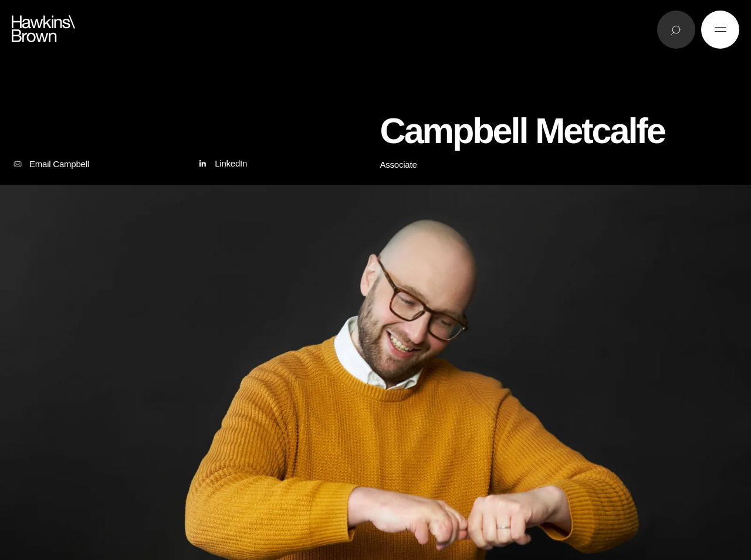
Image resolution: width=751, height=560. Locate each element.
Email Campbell (50, 164)
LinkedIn (221, 164)
